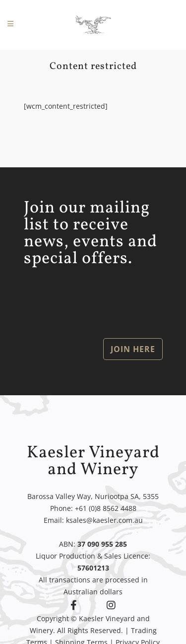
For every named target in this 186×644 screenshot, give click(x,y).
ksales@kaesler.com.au (104, 520)
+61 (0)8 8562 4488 (106, 508)
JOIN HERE (133, 349)
